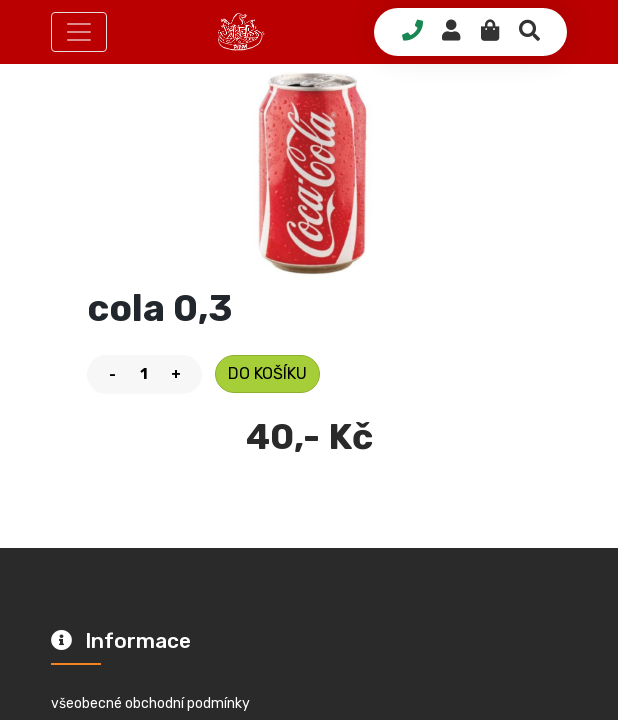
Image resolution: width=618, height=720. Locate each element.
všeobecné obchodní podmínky (150, 703)
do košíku (267, 373)
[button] (79, 32)
